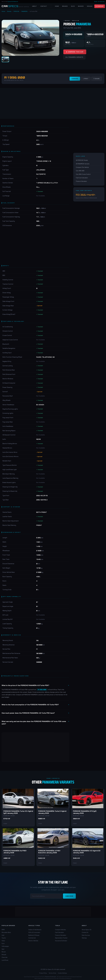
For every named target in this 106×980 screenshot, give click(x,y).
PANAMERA (24, 11)
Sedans (90, 6)
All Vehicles (101, 2)
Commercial (32, 938)
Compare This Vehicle (82, 167)
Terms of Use (52, 973)
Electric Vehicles (33, 941)
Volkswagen (5, 946)
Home (57, 6)
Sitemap (84, 938)
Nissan (4, 952)
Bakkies (81, 6)
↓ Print (86, 79)
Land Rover (5, 960)
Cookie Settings (62, 973)
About (34, 6)
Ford (3, 943)
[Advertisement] (53, 103)
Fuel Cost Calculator (82, 178)
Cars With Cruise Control (83, 174)
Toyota (4, 938)
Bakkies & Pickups (34, 935)
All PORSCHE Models (82, 160)
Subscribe (69, 896)
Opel (3, 949)
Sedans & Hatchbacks (35, 930)
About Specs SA (87, 930)
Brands (65, 6)
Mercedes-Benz (6, 932)
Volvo (3, 941)
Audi (3, 935)
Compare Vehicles (60, 930)
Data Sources (86, 935)
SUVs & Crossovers (34, 932)
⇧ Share (97, 79)
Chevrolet (5, 957)
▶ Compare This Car (75, 52)
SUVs (73, 6)
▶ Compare (100, 6)
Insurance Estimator (61, 941)
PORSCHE (16, 11)
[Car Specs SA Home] (15, 6)
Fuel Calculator (60, 932)
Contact (44, 6)
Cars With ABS (80, 171)
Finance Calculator (81, 181)
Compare (75, 79)
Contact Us (85, 932)
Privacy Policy (43, 973)
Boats (96, 2)
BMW (3, 930)
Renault (4, 955)
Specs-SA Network (13, 2)
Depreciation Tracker (61, 938)
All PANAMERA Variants (74, 57)
